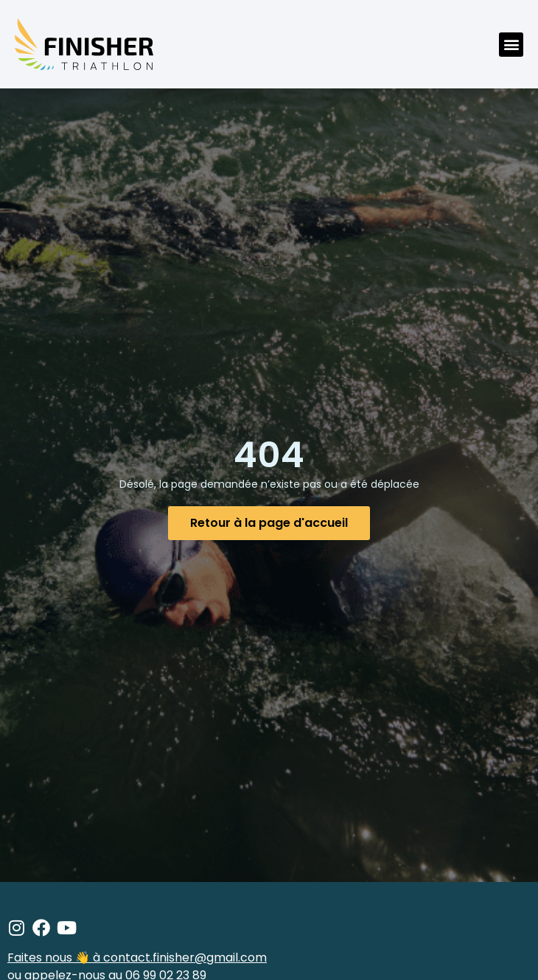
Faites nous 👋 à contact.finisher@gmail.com (137, 958)
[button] (511, 45)
